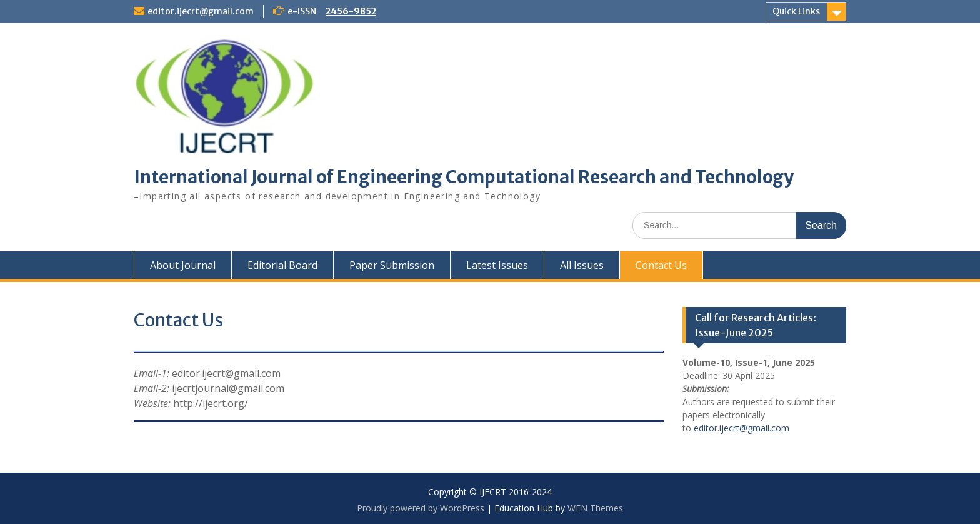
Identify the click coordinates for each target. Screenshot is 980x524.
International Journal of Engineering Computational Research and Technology (464, 177)
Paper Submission (392, 265)
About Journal (183, 265)
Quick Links (796, 11)
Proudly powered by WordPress (421, 508)
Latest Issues (497, 265)
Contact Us (661, 265)
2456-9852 (351, 11)
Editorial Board (282, 265)
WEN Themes (595, 508)
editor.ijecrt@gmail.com (201, 11)
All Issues (582, 265)
